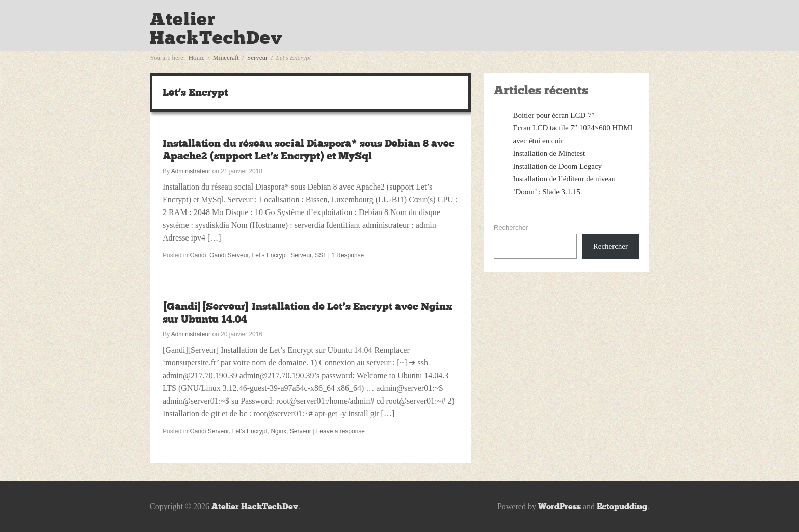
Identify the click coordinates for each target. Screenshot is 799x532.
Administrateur (191, 171)
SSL (321, 255)
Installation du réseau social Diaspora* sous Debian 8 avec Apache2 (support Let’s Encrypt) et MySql (309, 150)
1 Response (348, 255)
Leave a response (341, 431)
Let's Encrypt (269, 255)
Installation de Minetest (549, 153)
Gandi (198, 255)
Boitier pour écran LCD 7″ (554, 115)
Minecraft (226, 57)
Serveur (257, 57)
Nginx (278, 431)
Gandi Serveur (229, 255)
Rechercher (511, 228)
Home (197, 57)
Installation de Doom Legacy (558, 166)
